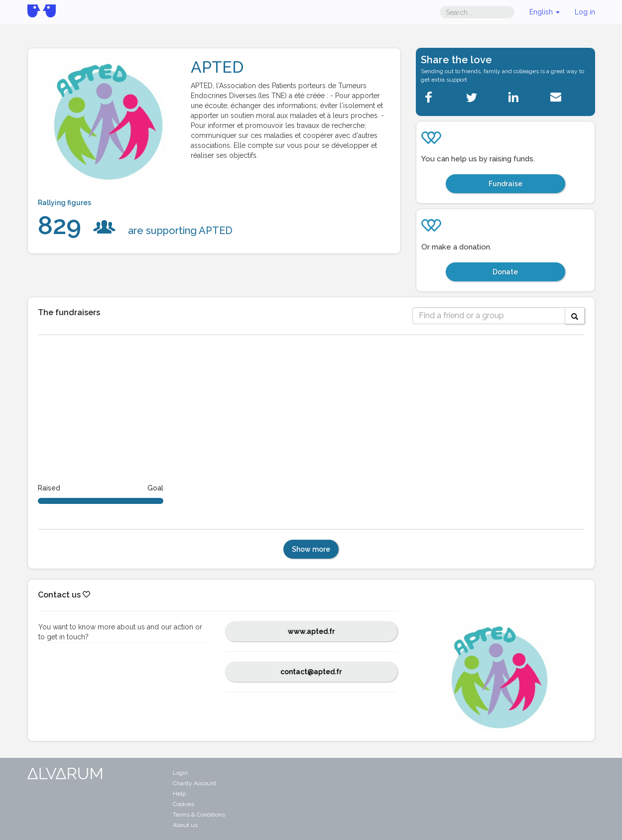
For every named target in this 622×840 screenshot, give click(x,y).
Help (179, 794)
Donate (505, 272)
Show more (311, 549)
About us (185, 825)
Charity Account (194, 783)
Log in (585, 12)
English (545, 12)
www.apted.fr (311, 631)
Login (180, 773)
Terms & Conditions (199, 815)
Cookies (184, 804)
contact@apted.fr (311, 672)
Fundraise (505, 184)
